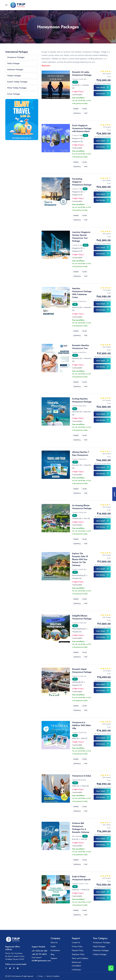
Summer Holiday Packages (17, 82)
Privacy (40, 976)
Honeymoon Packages (16, 57)
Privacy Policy (77, 946)
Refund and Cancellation (76, 964)
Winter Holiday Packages (17, 88)
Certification (76, 970)
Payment (54, 958)
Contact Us (76, 942)
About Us (54, 942)
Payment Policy (78, 950)
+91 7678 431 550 (39, 951)
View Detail (102, 87)
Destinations (55, 950)
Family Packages (13, 63)
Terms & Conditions (52, 976)
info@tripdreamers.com (41, 961)
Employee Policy (78, 954)
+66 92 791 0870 (39, 954)
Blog (52, 954)
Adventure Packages (15, 70)
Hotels (53, 946)
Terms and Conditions (80, 958)
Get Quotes (102, 94)
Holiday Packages (14, 76)
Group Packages (14, 94)
